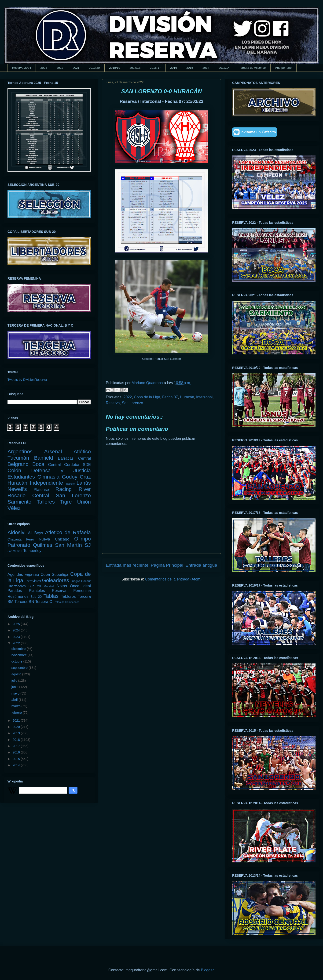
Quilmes (43, 545)
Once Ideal (80, 586)
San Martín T (15, 551)
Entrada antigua (201, 565)
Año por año (283, 68)
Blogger (207, 970)
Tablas (51, 596)
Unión (84, 502)
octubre (17, 661)
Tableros (68, 596)
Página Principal (167, 565)
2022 (60, 68)
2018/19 (115, 68)
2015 (190, 68)
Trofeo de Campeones (66, 602)
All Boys (35, 533)
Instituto (70, 484)
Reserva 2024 (22, 68)
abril (15, 700)
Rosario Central (28, 495)
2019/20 (94, 68)
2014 (206, 68)
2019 (17, 733)
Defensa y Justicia (61, 470)
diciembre (19, 649)
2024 (17, 630)
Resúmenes (18, 596)
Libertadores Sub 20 (24, 586)
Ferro (30, 539)
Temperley (32, 551)
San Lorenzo (132, 403)
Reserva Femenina (71, 591)
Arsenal (53, 452)
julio (15, 681)
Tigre (66, 502)
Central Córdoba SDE (69, 465)
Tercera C (44, 602)
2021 (76, 68)
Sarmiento (19, 502)
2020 (17, 727)
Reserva (113, 403)
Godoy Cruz (76, 477)
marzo (17, 706)
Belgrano (18, 464)
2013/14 (224, 68)
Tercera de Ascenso (252, 68)
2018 (17, 740)
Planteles (37, 591)
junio (15, 687)
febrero (17, 713)
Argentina (32, 575)
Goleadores (55, 580)
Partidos (15, 591)
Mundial (49, 586)
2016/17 (155, 68)
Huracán (187, 397)
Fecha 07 (170, 397)
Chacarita (15, 539)
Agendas (15, 575)
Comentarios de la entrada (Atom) (173, 579)
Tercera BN (24, 602)
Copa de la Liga (147, 397)
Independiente (46, 483)
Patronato (19, 545)
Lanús (84, 483)
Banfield (43, 458)
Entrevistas (33, 581)
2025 (17, 624)
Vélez (14, 508)
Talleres (46, 502)
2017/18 (135, 68)
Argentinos (20, 452)
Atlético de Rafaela (68, 532)
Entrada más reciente (127, 565)
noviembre (20, 655)
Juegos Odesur (81, 581)
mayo (16, 693)
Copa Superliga (54, 575)
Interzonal (204, 397)
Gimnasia (48, 477)
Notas (62, 586)
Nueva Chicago (54, 539)
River (85, 489)
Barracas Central (74, 458)
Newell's (17, 489)
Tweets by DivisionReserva (27, 380)
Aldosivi (17, 532)
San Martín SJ (73, 545)
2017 (17, 746)
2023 (44, 68)
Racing (64, 489)
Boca (38, 464)
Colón (14, 470)
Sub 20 (36, 597)
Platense (41, 490)
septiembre (20, 668)
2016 (174, 68)
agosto (17, 674)
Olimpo (83, 539)
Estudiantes (21, 477)
